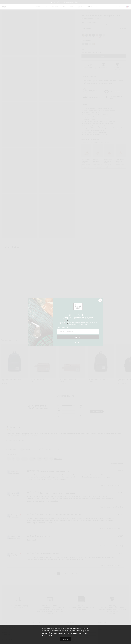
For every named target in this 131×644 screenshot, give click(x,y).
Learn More (48, 635)
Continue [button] (66, 639)
